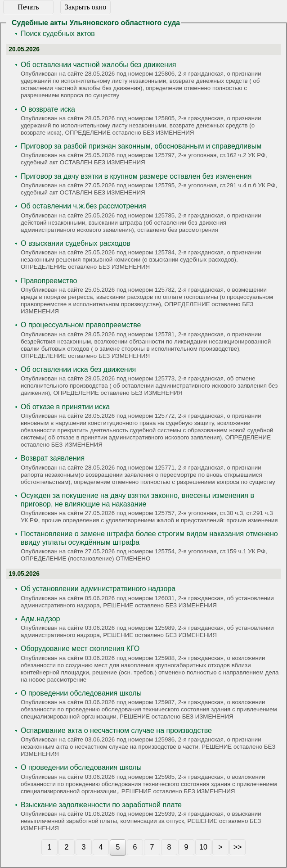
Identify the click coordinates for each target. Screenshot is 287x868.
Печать (28, 7)
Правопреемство (49, 281)
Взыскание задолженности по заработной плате (101, 805)
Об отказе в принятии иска (65, 407)
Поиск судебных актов (58, 34)
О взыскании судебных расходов (76, 243)
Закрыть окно (85, 7)
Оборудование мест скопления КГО (80, 649)
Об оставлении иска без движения (78, 369)
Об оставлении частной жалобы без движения (98, 65)
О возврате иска (48, 109)
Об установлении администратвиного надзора (98, 589)
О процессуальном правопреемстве (81, 325)
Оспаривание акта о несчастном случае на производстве (116, 730)
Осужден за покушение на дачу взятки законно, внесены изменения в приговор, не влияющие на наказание (137, 500)
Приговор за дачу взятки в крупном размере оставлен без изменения (136, 176)
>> (238, 847)
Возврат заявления (53, 458)
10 (203, 847)
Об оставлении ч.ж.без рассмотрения (83, 206)
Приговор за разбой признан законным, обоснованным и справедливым (141, 146)
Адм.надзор (40, 619)
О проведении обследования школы (81, 693)
